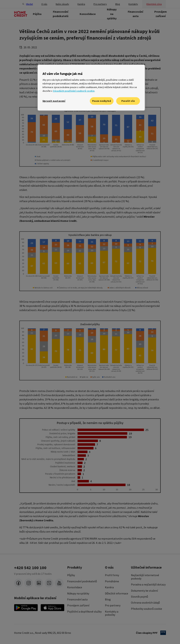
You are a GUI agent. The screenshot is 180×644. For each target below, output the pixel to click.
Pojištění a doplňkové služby (84, 611)
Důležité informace (117, 593)
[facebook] (18, 583)
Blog (108, 599)
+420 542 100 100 (30, 568)
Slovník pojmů (139, 597)
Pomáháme (112, 581)
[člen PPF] (163, 633)
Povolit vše (128, 101)
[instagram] (29, 583)
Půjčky (71, 575)
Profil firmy (112, 575)
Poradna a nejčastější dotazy (148, 584)
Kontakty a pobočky (112, 613)
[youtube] (59, 583)
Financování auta (77, 599)
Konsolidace (75, 587)
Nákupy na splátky (78, 593)
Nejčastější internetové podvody (145, 577)
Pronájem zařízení (78, 605)
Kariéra (109, 587)
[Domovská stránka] (21, 14)
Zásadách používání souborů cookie (74, 91)
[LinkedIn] (39, 583)
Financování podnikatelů (82, 581)
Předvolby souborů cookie (147, 609)
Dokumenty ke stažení (144, 591)
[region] (91, 88)
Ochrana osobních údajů (145, 603)
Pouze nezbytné (102, 101)
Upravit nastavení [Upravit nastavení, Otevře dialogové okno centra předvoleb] (54, 101)
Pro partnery (113, 605)
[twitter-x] (49, 583)
